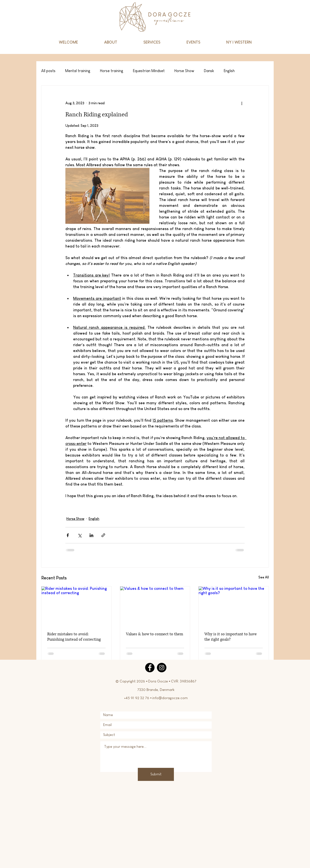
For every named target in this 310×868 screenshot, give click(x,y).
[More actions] (242, 103)
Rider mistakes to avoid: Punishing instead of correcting (74, 637)
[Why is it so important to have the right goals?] (234, 606)
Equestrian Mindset (149, 71)
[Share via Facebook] (68, 535)
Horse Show (184, 71)
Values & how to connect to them (155, 634)
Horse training (112, 71)
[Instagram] (162, 668)
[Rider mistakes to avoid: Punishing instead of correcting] (76, 606)
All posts (48, 71)
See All (264, 577)
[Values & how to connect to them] (155, 606)
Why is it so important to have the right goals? (231, 637)
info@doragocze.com (170, 698)
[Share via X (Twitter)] (80, 535)
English (229, 71)
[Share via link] (103, 535)
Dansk (209, 71)
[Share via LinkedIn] (91, 535)
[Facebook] (150, 668)
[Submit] (156, 774)
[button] (152, 42)
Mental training (78, 71)
